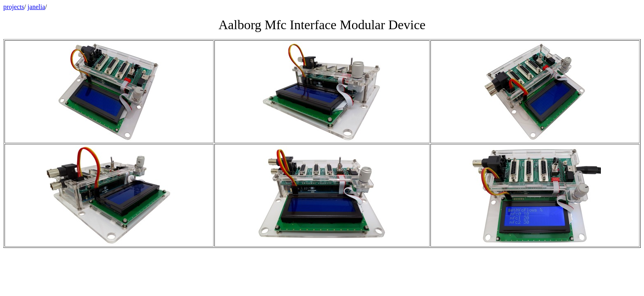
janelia (36, 7)
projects (14, 7)
